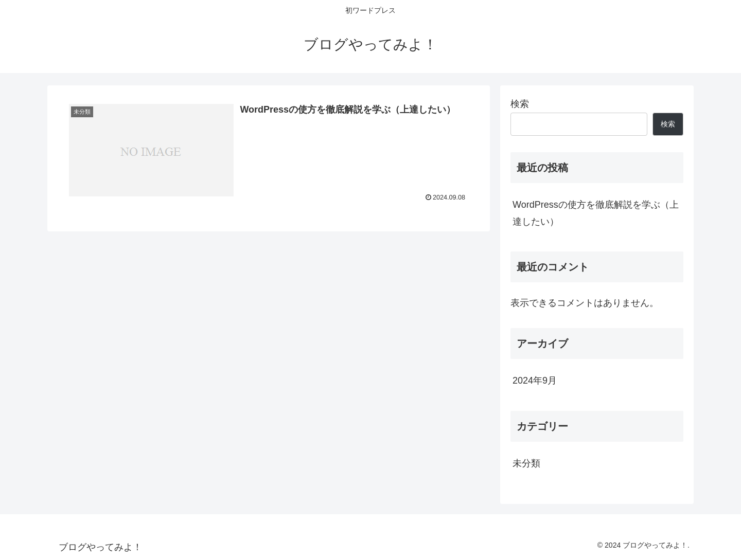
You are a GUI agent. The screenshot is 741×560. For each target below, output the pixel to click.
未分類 (526, 463)
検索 (520, 104)
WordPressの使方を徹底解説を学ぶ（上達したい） (596, 213)
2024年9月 (535, 381)
